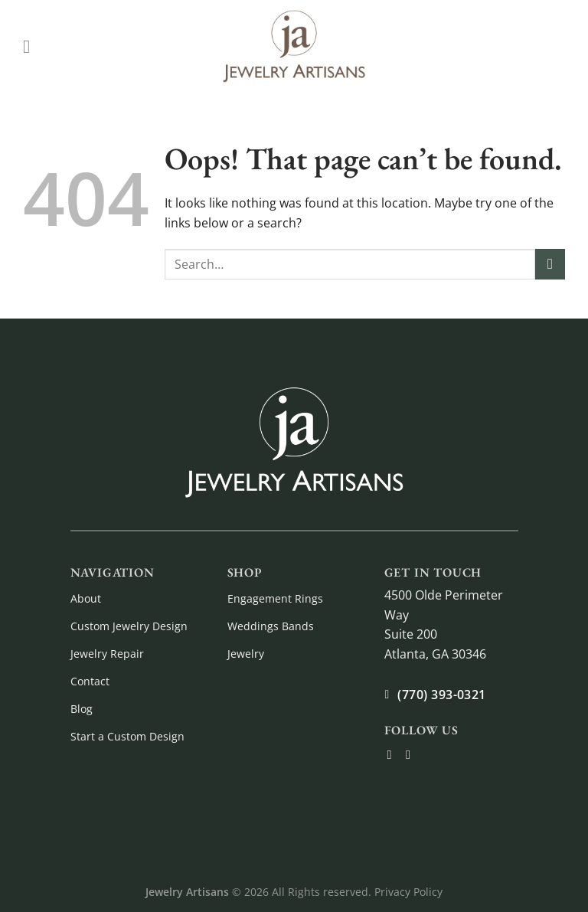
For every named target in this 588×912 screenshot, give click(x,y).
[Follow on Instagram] (412, 754)
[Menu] (32, 46)
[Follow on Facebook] (394, 754)
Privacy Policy (408, 892)
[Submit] (550, 264)
